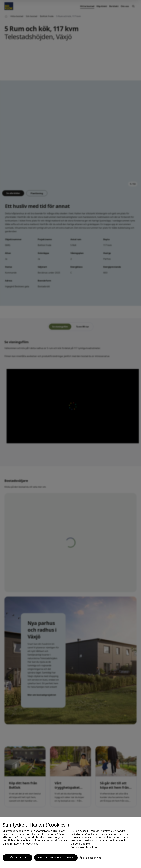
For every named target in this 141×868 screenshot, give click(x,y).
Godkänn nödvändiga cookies (56, 858)
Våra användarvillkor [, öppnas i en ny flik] (84, 847)
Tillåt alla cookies (17, 858)
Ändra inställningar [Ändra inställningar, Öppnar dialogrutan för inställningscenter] (91, 858)
